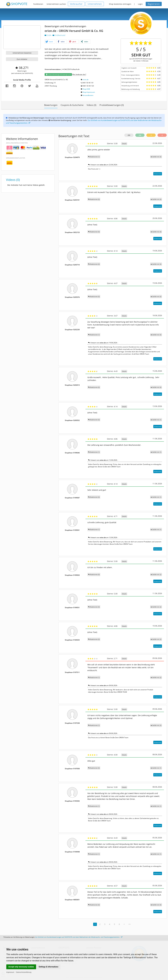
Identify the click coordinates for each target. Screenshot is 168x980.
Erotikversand (59, 35)
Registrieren (154, 4)
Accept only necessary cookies (21, 967)
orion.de (85, 80)
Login (140, 4)
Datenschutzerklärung (24, 972)
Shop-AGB (86, 89)
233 (129, 135)
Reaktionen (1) (94, 157)
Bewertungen (51, 105)
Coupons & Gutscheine (72, 105)
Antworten (158, 174)
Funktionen (38, 4)
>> (130, 924)
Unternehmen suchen (56, 4)
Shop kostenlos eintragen (120, 4)
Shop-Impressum (89, 92)
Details (124, 144)
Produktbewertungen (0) (112, 105)
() (156, 157)
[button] (50, 42)
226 (140, 135)
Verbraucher (76, 4)
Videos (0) (91, 105)
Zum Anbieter (22, 59)
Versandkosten (88, 95)
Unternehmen (95, 4)
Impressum (10, 972)
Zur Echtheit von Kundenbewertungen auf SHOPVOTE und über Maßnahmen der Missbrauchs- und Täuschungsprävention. (79, 937)
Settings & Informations (49, 967)
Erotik (48, 35)
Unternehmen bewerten (22, 53)
